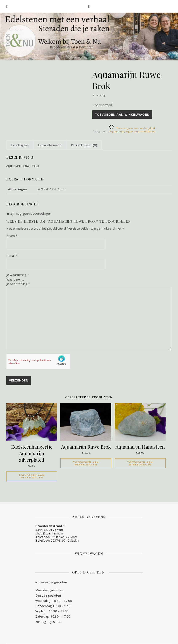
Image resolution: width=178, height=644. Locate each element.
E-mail (12, 256)
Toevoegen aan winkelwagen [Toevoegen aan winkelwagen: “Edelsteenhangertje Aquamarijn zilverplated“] (32, 476)
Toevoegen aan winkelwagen (122, 115)
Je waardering (18, 275)
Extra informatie (50, 145)
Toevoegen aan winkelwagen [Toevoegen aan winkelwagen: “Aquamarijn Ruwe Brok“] (86, 463)
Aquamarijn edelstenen (140, 131)
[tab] (20, 145)
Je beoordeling (18, 284)
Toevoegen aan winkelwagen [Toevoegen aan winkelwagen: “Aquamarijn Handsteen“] (140, 463)
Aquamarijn (117, 131)
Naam (12, 236)
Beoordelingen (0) (84, 145)
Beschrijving (20, 145)
